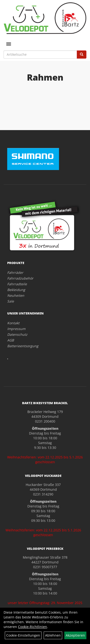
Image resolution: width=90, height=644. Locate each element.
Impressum (16, 329)
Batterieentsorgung (23, 346)
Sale (11, 301)
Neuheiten (16, 295)
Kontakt (13, 323)
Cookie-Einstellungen (23, 635)
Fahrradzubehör (20, 278)
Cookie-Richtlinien (33, 627)
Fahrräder (15, 272)
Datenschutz (17, 334)
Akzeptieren (75, 635)
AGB (11, 340)
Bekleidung (16, 290)
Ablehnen (53, 635)
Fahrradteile (17, 284)
